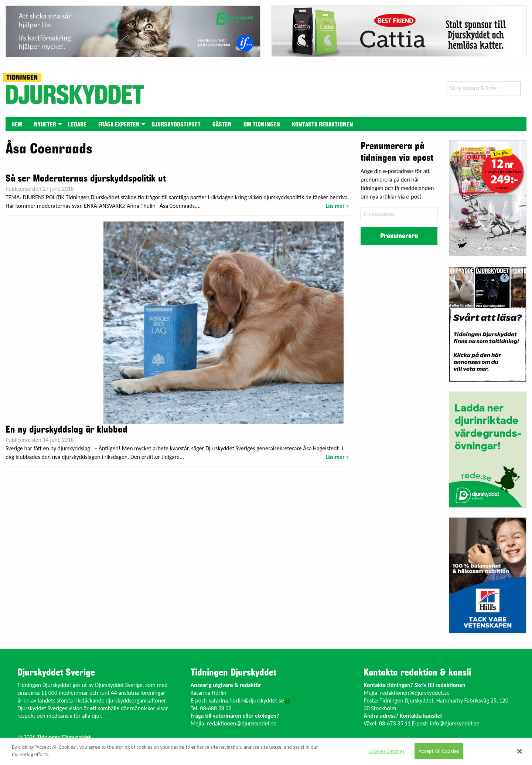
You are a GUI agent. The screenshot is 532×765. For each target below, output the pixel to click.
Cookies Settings (387, 751)
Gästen (222, 125)
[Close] (520, 751)
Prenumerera (399, 236)
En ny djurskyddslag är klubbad (66, 430)
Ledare (77, 125)
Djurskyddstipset (176, 125)
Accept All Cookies (439, 751)
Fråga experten (119, 125)
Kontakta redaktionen (323, 125)
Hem (17, 125)
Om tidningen (262, 125)
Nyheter (45, 125)
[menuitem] (17, 124)
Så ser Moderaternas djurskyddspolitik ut (86, 179)
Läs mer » (337, 206)
